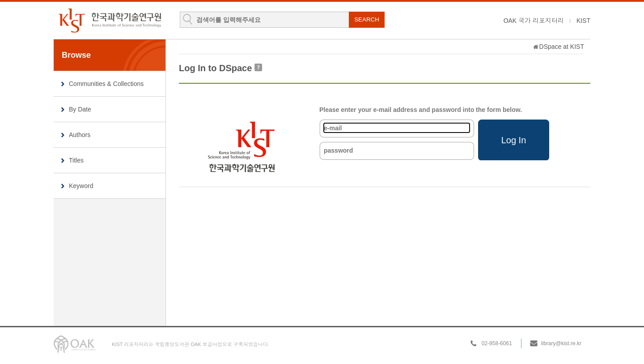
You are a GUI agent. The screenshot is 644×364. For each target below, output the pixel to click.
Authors (80, 135)
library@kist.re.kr (561, 343)
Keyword (81, 186)
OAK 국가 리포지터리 (534, 21)
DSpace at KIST (562, 47)
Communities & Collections (106, 84)
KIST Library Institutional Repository (110, 20)
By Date (80, 109)
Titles (76, 160)
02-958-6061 (497, 343)
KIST (583, 21)
